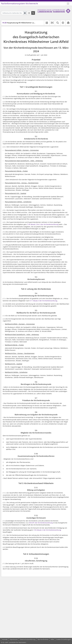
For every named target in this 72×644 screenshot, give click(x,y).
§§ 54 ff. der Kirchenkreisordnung (41, 523)
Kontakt (5, 639)
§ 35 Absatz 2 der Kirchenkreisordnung (47, 530)
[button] (52, 23)
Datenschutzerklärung (28, 639)
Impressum (14, 639)
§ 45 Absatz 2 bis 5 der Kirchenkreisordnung (43, 224)
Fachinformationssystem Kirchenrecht (19, 3)
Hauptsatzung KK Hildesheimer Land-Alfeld (22, 23)
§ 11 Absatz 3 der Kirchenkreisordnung (44, 301)
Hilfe (52, 639)
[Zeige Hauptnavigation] (68, 4)
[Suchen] (33, 13)
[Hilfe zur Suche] (25, 13)
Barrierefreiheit (43, 639)
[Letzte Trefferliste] (29, 13)
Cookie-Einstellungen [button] (63, 639)
